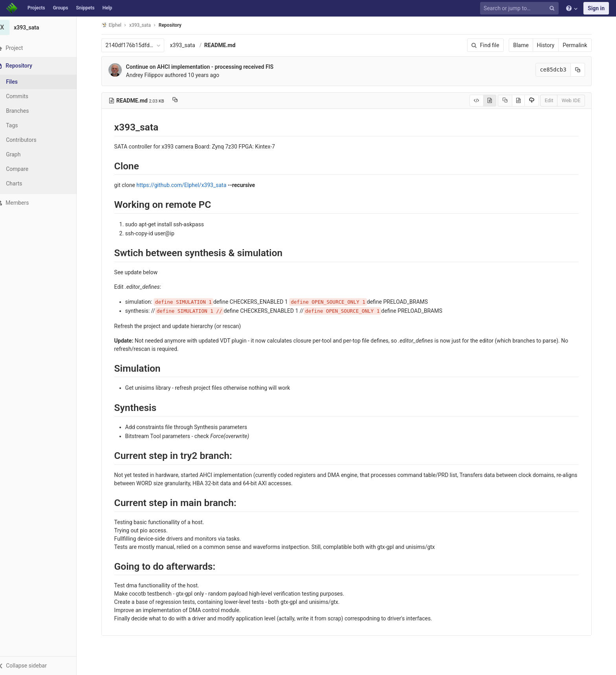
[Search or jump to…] (521, 8)
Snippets (85, 8)
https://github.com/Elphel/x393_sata (186, 185)
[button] (43, 666)
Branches (27, 111)
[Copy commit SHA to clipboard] (583, 70)
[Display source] (482, 101)
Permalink (580, 45)
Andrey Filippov (149, 75)
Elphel (116, 25)
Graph (23, 154)
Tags (22, 125)
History (551, 45)
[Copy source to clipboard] (510, 101)
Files (22, 82)
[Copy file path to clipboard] (180, 101)
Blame (526, 45)
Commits (27, 96)
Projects (36, 8)
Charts (24, 183)
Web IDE (576, 100)
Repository (175, 25)
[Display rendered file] (495, 101)
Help (107, 8)
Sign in (596, 8)
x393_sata (187, 45)
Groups (61, 8)
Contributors (31, 140)
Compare (27, 169)
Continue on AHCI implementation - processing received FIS (205, 67)
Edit (554, 100)
